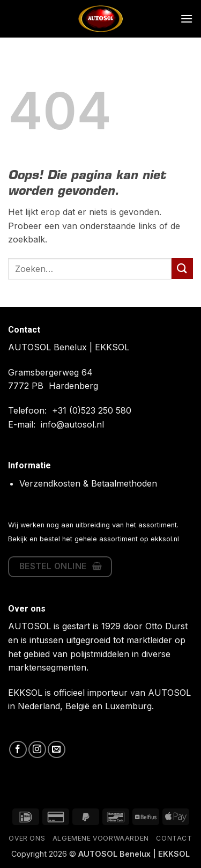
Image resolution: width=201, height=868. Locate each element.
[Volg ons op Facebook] (18, 750)
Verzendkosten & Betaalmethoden (88, 483)
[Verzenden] (182, 269)
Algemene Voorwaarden (101, 838)
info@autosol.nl (72, 424)
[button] (187, 19)
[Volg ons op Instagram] (37, 750)
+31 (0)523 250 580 (92, 410)
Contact (174, 838)
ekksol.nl (165, 539)
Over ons (27, 838)
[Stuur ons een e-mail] (57, 750)
